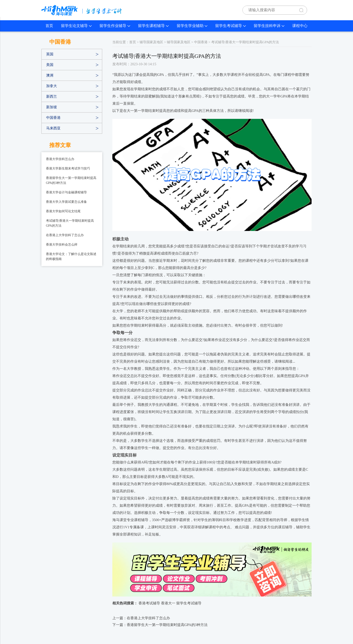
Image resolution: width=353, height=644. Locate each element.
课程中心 (300, 26)
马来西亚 (53, 128)
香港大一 (168, 603)
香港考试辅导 (149, 603)
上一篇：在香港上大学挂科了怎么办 (141, 618)
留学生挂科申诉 (269, 26)
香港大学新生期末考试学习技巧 (68, 168)
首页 (49, 26)
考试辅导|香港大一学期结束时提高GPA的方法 (70, 223)
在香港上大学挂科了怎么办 (65, 235)
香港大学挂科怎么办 (60, 159)
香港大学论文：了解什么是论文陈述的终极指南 (71, 256)
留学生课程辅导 (153, 26)
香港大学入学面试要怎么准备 (66, 202)
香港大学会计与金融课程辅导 (66, 192)
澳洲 (50, 75)
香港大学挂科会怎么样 (62, 245)
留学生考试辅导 (231, 26)
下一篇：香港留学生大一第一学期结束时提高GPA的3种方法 (160, 625)
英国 (50, 54)
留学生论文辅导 (76, 26)
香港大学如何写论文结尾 (63, 211)
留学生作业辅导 (115, 26)
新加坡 (52, 107)
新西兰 (52, 96)
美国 (50, 65)
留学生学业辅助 (192, 26)
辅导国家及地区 (151, 42)
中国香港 (53, 118)
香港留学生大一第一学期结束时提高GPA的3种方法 (71, 180)
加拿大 (52, 86)
